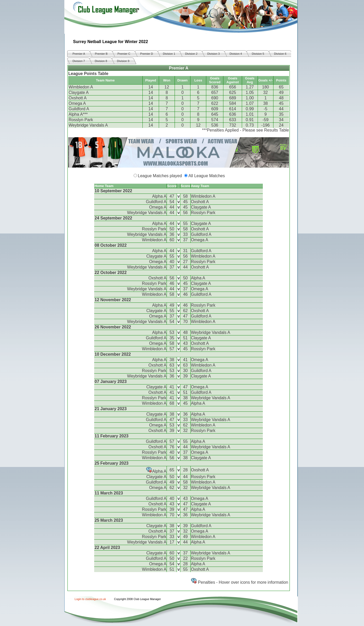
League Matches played (160, 176)
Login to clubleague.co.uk (90, 599)
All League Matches (207, 176)
